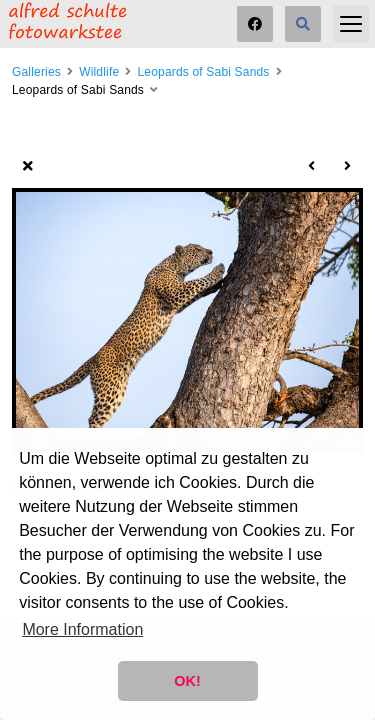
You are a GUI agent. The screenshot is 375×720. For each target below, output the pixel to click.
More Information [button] (82, 629)
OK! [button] (187, 681)
